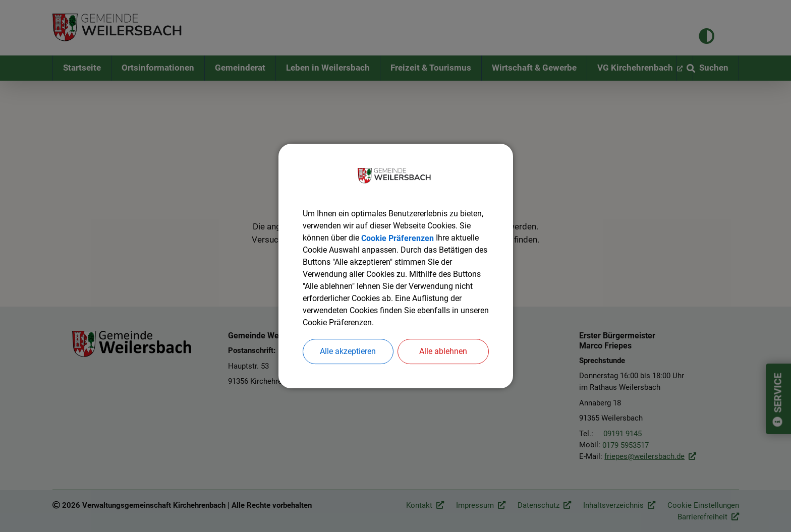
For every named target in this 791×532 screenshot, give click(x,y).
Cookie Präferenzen (398, 238)
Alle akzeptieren (348, 351)
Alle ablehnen (443, 351)
